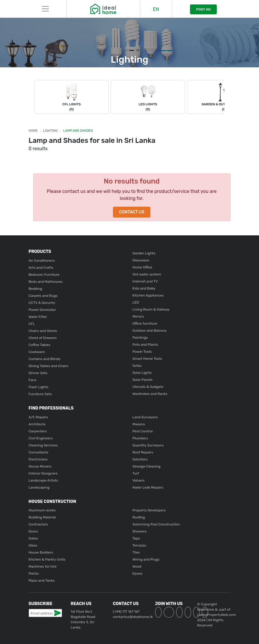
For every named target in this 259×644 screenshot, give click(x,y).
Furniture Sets (40, 394)
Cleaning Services (43, 445)
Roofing (139, 517)
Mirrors (138, 316)
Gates (33, 538)
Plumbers (140, 438)
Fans (33, 380)
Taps (136, 538)
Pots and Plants (145, 345)
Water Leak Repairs (148, 487)
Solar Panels (143, 380)
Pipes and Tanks (42, 580)
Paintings (140, 338)
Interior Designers (43, 473)
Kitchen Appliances (148, 295)
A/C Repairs (38, 417)
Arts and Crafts (41, 268)
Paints (34, 573)
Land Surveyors (145, 417)
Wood (137, 566)
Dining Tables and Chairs (49, 366)
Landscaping (39, 487)
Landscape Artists (43, 480)
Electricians (38, 459)
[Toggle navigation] (45, 9)
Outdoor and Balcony (150, 330)
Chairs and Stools (43, 331)
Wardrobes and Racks (150, 394)
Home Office (143, 267)
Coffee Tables (40, 345)
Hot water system (147, 274)
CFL (32, 324)
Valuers (139, 480)
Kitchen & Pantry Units (47, 559)
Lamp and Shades (78, 131)
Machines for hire (43, 566)
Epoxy (138, 573)
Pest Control (143, 431)
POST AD (203, 9)
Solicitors (140, 459)
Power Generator (42, 310)
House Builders (41, 552)
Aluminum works (42, 510)
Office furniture (145, 323)
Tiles (136, 552)
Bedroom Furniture (44, 275)
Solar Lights (142, 373)
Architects (37, 424)
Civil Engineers (41, 438)
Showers (140, 531)
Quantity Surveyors (148, 445)
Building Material (42, 517)
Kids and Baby (144, 288)
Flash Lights (39, 387)
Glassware (141, 260)
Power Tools (142, 352)
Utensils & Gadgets (148, 387)
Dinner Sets (38, 373)
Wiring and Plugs (146, 559)
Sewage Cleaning (147, 466)
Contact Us (132, 212)
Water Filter (38, 317)
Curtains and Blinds (45, 359)
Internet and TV (145, 281)
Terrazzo (139, 545)
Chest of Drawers (43, 338)
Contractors (38, 524)
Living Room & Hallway (151, 309)
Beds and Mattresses (46, 282)
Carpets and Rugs (43, 296)
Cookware (37, 352)
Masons (139, 424)
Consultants (39, 452)
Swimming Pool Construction (156, 524)
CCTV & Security (42, 303)
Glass (33, 545)
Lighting (50, 131)
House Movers (40, 466)
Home (33, 131)
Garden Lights (144, 253)
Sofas (137, 366)
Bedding (35, 289)
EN (156, 9)
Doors (34, 531)
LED (136, 302)
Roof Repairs (143, 452)
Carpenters (38, 431)
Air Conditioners (42, 261)
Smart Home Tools (147, 359)
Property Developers (149, 510)
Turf (136, 473)
